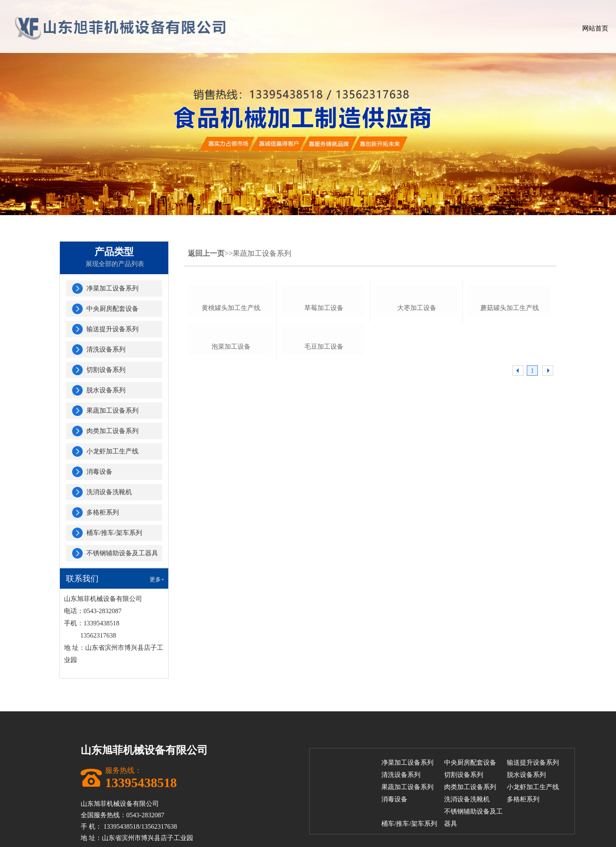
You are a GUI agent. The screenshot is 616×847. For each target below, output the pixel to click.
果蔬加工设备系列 (112, 410)
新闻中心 (521, 28)
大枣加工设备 (417, 377)
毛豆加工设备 (324, 485)
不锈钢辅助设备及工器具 (122, 553)
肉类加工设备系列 (112, 431)
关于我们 (336, 28)
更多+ (157, 580)
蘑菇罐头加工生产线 (510, 377)
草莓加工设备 (324, 377)
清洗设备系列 (106, 349)
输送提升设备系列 (112, 329)
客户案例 (475, 28)
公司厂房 (429, 28)
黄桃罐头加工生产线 (231, 377)
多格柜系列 (103, 512)
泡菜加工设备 (231, 485)
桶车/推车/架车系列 (114, 533)
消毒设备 (99, 472)
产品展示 (382, 28)
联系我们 (568, 28)
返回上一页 (206, 253)
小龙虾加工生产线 (112, 451)
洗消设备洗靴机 (109, 492)
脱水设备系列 (106, 390)
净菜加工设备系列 (112, 288)
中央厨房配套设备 (112, 309)
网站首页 (289, 28)
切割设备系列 (106, 370)
